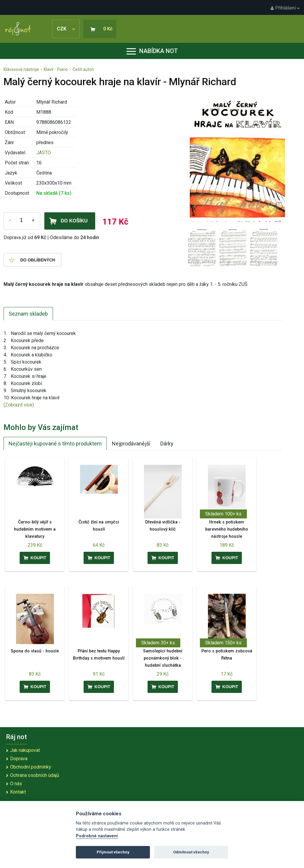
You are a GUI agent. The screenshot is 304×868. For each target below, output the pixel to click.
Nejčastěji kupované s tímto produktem (55, 444)
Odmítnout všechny (191, 852)
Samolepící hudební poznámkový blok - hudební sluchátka (163, 658)
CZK (66, 29)
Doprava (19, 759)
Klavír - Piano (56, 69)
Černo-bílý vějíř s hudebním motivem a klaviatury (35, 529)
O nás (16, 784)
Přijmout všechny (113, 852)
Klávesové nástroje (21, 69)
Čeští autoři (83, 69)
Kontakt (18, 792)
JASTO (44, 153)
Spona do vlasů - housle (35, 651)
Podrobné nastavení (97, 836)
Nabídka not (152, 51)
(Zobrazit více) (19, 405)
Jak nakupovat (25, 750)
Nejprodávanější (131, 444)
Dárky (167, 444)
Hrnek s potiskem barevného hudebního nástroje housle (227, 529)
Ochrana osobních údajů (35, 775)
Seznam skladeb (28, 314)
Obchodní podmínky (31, 767)
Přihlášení (285, 8)
